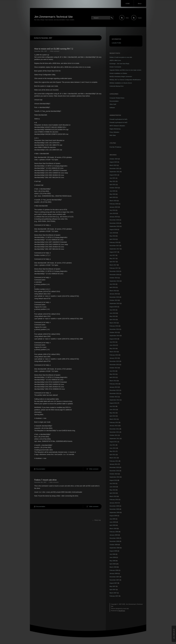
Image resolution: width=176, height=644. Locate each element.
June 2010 (113, 487)
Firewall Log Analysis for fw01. (119, 119)
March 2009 (113, 529)
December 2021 (114, 168)
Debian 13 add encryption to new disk (121, 57)
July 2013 (113, 371)
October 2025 (114, 159)
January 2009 (114, 535)
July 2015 (113, 310)
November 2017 (114, 246)
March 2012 (113, 419)
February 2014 (114, 355)
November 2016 (114, 275)
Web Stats (113, 135)
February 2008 (114, 570)
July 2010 (113, 483)
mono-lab (126, 609)
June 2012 (113, 410)
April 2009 (113, 525)
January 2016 (114, 294)
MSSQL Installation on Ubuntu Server (121, 83)
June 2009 (113, 522)
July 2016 (113, 284)
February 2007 (114, 596)
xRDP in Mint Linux (115, 60)
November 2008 (114, 541)
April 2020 (113, 197)
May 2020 (113, 194)
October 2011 (114, 435)
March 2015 (113, 323)
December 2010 (114, 467)
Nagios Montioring (115, 129)
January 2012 (114, 426)
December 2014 (114, 329)
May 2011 (113, 451)
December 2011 (114, 429)
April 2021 (113, 185)
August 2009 (113, 516)
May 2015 (113, 316)
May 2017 (113, 258)
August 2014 (113, 339)
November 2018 (114, 223)
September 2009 (115, 512)
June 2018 (113, 233)
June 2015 (113, 313)
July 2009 (113, 519)
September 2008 (115, 548)
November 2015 (114, 297)
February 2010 (114, 500)
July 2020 (113, 191)
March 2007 (113, 593)
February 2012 (114, 422)
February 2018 (114, 242)
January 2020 (114, 207)
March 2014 (113, 352)
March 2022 (113, 165)
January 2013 (114, 387)
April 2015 (113, 320)
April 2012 (113, 416)
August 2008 (113, 551)
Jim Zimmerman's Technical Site (54, 17)
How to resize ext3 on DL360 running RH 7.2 (54, 49)
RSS (127, 18)
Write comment (55, 51)
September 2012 (115, 400)
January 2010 (114, 503)
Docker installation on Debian (118, 73)
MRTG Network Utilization (117, 126)
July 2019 (113, 210)
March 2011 (113, 458)
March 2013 (113, 381)
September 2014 (115, 336)
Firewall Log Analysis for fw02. (119, 122)
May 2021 (113, 181)
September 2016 (115, 281)
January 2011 (114, 464)
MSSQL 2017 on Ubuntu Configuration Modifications (125, 80)
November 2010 (114, 471)
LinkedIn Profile (116, 43)
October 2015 (114, 300)
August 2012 (113, 403)
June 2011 (113, 448)
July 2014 (113, 342)
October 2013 (114, 368)
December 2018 (114, 220)
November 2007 (114, 580)
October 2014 (114, 332)
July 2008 (113, 554)
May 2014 (113, 348)
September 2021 (115, 172)
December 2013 (114, 361)
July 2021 (113, 178)
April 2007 (113, 590)
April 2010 (113, 493)
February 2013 (114, 384)
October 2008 (114, 545)
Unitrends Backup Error (117, 86)
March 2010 (113, 496)
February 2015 (114, 326)
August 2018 (113, 229)
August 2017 (113, 252)
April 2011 (113, 455)
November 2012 (114, 393)
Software (112, 108)
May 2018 (113, 236)
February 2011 (114, 461)
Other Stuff (113, 104)
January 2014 (114, 358)
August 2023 (113, 162)
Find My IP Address (115, 147)
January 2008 (114, 573)
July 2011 (113, 445)
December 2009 (114, 506)
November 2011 (114, 432)
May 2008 (113, 561)
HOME (128, 4)
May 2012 (113, 413)
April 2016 (113, 287)
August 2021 (113, 175)
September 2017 (115, 249)
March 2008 (113, 567)
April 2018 (113, 239)
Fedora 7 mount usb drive (45, 480)
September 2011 (115, 439)
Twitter (140, 18)
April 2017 (113, 262)
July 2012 (113, 406)
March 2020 (113, 201)
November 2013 (114, 365)
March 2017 (113, 265)
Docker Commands (115, 67)
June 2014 (113, 345)
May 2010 (113, 490)
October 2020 (114, 188)
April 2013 (113, 377)
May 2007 (113, 586)
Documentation (41, 469)
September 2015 (115, 303)
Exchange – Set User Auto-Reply (119, 64)
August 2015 (113, 307)
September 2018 (115, 226)
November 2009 (114, 509)
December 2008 (114, 538)
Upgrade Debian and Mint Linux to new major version (125, 70)
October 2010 (114, 474)
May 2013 (113, 374)
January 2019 (114, 217)
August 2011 (113, 442)
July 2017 (113, 255)
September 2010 (115, 477)
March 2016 (113, 291)
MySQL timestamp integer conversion (121, 76)
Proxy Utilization (114, 132)
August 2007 (113, 583)
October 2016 (114, 278)
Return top (98, 520)
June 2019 (113, 213)
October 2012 (114, 397)
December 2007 (114, 577)
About (140, 4)
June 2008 (113, 557)
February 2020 (114, 204)
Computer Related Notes (117, 98)
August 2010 (113, 480)
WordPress (122, 611)
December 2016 (114, 271)
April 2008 (113, 564)
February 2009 (114, 532)
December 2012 (114, 390)
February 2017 (114, 268)
